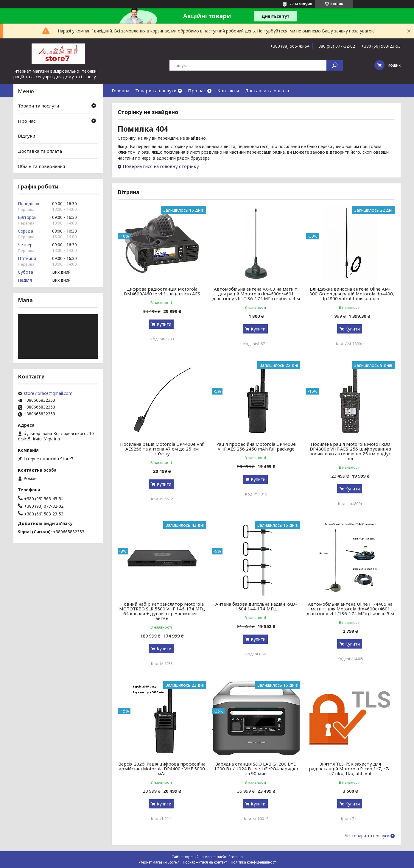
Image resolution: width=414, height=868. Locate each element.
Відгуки (27, 136)
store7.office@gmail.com (48, 393)
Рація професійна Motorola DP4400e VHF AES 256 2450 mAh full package (256, 446)
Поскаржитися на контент (205, 862)
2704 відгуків (301, 4)
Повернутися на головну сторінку (161, 166)
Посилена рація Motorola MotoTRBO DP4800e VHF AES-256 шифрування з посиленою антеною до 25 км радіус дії (350, 451)
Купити (164, 324)
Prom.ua (236, 857)
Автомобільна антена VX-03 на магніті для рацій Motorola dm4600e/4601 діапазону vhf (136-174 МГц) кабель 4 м (256, 294)
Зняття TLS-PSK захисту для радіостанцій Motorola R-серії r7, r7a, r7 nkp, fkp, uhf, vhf (350, 769)
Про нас (197, 91)
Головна (120, 91)
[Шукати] (335, 65)
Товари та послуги (156, 91)
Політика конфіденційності (254, 862)
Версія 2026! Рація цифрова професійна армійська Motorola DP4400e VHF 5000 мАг (162, 769)
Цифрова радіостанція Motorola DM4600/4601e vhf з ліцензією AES (162, 291)
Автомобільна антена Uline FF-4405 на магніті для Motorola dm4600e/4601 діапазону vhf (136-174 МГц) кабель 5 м (350, 609)
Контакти (228, 91)
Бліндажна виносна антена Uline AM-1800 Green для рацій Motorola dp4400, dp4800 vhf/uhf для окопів (350, 294)
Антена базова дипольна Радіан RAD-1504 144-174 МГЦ (256, 606)
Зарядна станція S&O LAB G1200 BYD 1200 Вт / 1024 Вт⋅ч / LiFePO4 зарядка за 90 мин (256, 769)
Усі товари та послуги (367, 836)
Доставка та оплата (267, 91)
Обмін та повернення (41, 166)
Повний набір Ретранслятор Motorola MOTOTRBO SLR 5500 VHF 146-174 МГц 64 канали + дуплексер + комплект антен (162, 611)
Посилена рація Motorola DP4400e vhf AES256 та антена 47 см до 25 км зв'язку (162, 449)
